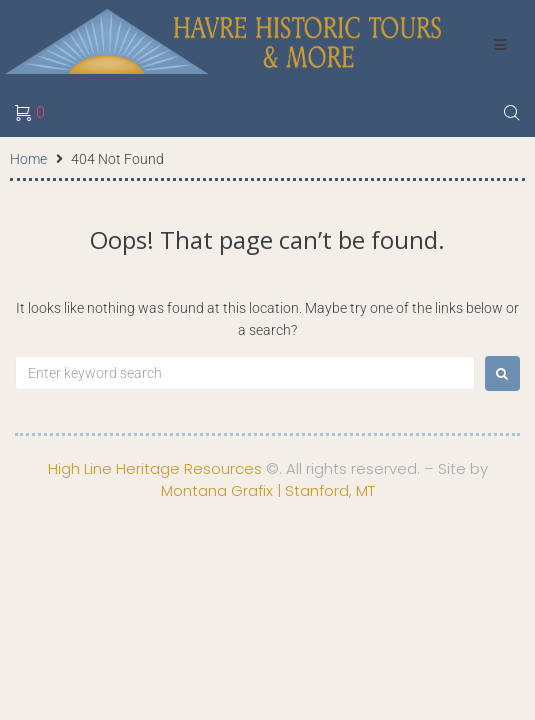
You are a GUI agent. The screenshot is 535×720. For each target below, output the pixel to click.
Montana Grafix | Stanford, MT (268, 490)
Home (28, 159)
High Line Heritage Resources (155, 468)
